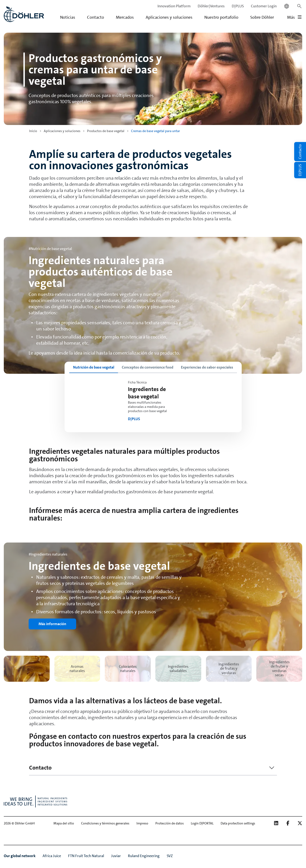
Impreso (142, 823)
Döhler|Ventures (211, 6)
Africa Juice (52, 856)
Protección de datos (170, 823)
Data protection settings (238, 823)
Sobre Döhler (262, 17)
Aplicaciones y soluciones (169, 17)
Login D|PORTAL (202, 823)
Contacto (96, 17)
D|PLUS (238, 6)
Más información (52, 624)
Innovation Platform (174, 6)
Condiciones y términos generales (105, 823)
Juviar (116, 856)
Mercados (125, 17)
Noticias (68, 17)
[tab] (94, 367)
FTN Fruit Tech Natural (86, 856)
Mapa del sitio (64, 823)
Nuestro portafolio (221, 17)
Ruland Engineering (144, 856)
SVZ (170, 856)
